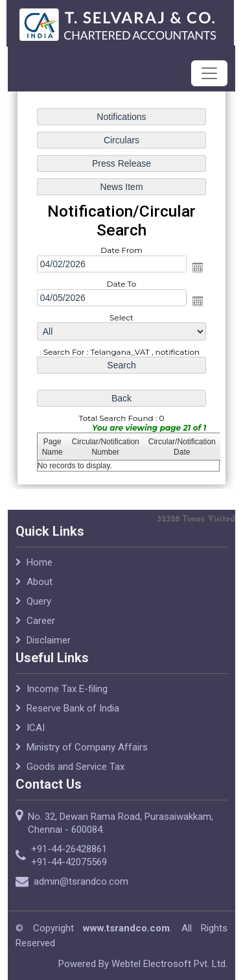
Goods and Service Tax (75, 772)
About (40, 587)
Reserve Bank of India (73, 713)
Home (40, 568)
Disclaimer (49, 645)
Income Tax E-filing (67, 694)
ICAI (36, 733)
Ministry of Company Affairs (87, 752)
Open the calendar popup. (198, 267)
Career (41, 626)
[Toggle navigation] (209, 73)
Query (39, 606)
